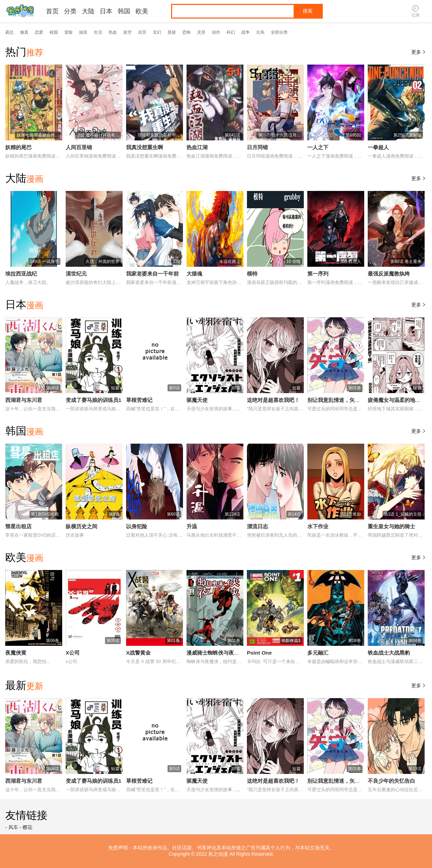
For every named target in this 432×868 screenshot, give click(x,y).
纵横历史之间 (81, 526)
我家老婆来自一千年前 (152, 274)
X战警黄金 (138, 653)
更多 (419, 52)
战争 (246, 32)
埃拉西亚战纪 (21, 274)
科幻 (231, 32)
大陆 (88, 11)
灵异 (201, 32)
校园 (54, 32)
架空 (127, 32)
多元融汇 (318, 653)
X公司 (73, 653)
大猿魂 (194, 274)
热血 (113, 32)
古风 (260, 32)
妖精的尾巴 (18, 147)
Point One (259, 653)
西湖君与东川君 (24, 400)
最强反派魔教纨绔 (389, 274)
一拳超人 (378, 147)
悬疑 (172, 32)
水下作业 (318, 526)
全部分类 (279, 32)
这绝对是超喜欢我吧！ (273, 400)
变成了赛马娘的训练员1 (93, 400)
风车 (13, 827)
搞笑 (83, 32)
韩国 (124, 11)
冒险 (68, 32)
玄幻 (157, 32)
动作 (216, 32)
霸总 (9, 32)
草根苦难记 (139, 400)
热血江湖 (197, 147)
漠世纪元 (76, 274)
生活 (98, 32)
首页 (52, 11)
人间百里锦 (79, 147)
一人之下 (318, 147)
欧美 (142, 11)
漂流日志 (257, 526)
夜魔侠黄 (16, 653)
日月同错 (257, 147)
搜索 (308, 11)
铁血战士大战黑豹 (389, 653)
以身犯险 (137, 526)
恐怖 (186, 32)
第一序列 (318, 274)
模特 (252, 274)
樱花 (27, 827)
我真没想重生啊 (145, 147)
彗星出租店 (18, 526)
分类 (70, 11)
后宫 (142, 32)
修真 (24, 32)
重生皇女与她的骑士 (391, 526)
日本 (106, 11)
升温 (192, 526)
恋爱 (39, 32)
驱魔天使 (197, 400)
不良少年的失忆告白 (391, 781)
